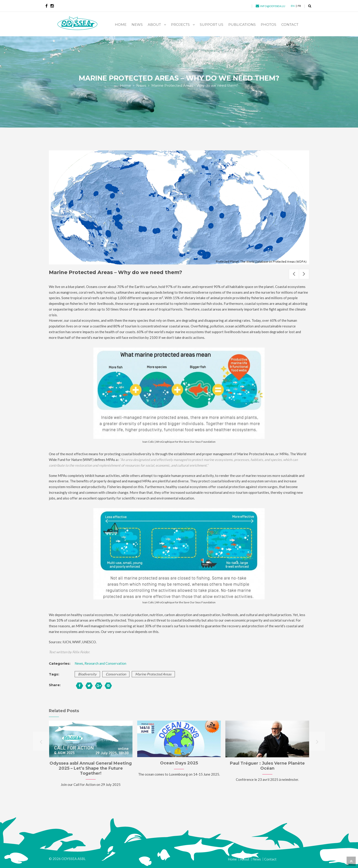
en (293, 6)
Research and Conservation (105, 663)
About (245, 859)
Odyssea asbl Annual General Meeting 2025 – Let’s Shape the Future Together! (91, 768)
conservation (116, 674)
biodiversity (87, 674)
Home (125, 85)
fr (299, 6)
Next (304, 274)
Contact (270, 859)
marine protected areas (153, 674)
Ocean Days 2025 (179, 763)
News (141, 85)
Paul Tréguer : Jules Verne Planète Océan (267, 766)
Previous (294, 274)
